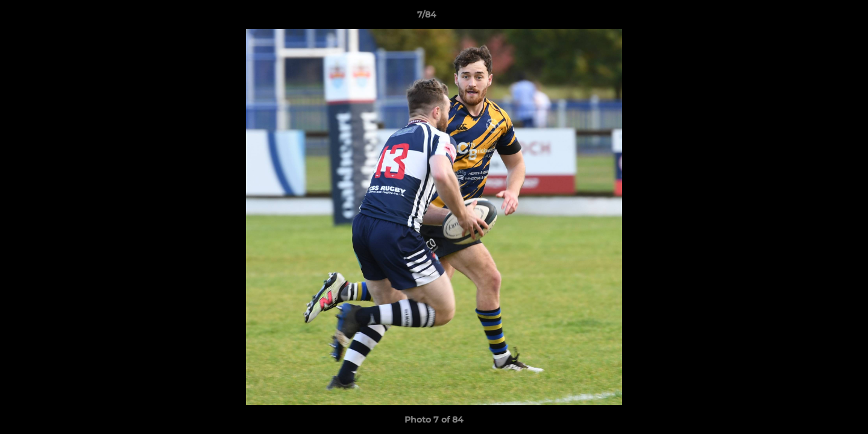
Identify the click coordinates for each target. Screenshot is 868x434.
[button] (817, 17)
